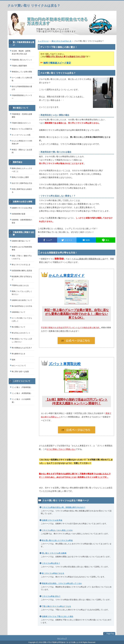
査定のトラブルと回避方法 (22, 129)
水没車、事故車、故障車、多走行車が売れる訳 (22, 52)
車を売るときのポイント (21, 333)
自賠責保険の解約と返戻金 (22, 271)
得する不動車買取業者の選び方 (22, 88)
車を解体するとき (19, 354)
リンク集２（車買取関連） (22, 393)
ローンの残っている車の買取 (22, 79)
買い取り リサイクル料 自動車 (54, 553)
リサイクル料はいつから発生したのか (57, 530)
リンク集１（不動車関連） (22, 387)
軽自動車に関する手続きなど (22, 278)
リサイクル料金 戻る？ (51, 596)
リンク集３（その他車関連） (21, 401)
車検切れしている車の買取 (22, 72)
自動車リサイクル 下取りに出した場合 (58, 616)
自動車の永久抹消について (22, 300)
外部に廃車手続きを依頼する (22, 191)
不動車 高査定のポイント (21, 123)
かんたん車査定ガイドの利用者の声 (22, 142)
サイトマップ (62, 638)
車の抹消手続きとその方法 (22, 306)
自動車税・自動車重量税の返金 (22, 221)
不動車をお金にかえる (20, 285)
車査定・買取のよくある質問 (22, 151)
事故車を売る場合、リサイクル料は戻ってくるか (62, 583)
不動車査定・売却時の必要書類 (22, 116)
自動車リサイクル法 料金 (52, 520)
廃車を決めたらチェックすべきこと (22, 170)
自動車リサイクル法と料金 (22, 208)
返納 (13, 360)
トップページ (43, 41)
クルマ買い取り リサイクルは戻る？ (34, 6)
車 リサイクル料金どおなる (53, 573)
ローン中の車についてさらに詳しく (22, 320)
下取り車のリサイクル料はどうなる (56, 606)
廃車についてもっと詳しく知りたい (22, 293)
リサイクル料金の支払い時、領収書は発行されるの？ (64, 507)
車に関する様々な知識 (20, 372)
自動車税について (19, 312)
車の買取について (19, 327)
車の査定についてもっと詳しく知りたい (22, 340)
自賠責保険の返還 (19, 214)
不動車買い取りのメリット (22, 60)
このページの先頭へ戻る (109, 634)
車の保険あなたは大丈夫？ (22, 348)
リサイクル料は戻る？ (51, 563)
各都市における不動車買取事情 (22, 248)
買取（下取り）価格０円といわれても (22, 257)
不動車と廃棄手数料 (19, 66)
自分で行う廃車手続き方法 (22, 183)
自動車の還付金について (21, 241)
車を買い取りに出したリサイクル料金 (57, 540)
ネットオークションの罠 (21, 135)
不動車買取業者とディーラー (22, 97)
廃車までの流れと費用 (20, 177)
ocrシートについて (19, 366)
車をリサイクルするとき (61, 41)
